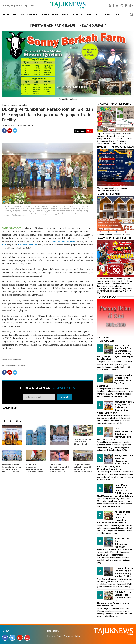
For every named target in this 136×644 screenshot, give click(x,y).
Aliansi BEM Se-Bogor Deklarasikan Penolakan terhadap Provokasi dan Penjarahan (115, 544)
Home (5, 105)
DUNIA (55, 14)
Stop (90, 131)
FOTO (98, 14)
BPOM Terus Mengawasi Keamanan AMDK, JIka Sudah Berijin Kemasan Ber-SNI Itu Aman (36, 471)
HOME (6, 14)
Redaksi (51, 636)
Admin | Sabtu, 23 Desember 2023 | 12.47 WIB (18, 125)
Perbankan (23, 105)
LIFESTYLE (77, 14)
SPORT (89, 14)
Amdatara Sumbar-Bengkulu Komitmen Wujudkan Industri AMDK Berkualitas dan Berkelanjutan (11, 469)
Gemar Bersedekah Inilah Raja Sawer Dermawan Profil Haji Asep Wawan (115, 434)
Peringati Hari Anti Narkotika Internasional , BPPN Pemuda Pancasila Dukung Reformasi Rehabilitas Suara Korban (115, 462)
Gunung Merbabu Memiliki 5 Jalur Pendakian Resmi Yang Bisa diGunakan (115, 380)
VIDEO (108, 14)
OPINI (117, 14)
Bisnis (13, 105)
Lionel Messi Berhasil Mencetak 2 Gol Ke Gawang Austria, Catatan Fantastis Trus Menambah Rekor (59, 471)
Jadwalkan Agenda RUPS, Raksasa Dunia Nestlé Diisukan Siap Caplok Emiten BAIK (115, 407)
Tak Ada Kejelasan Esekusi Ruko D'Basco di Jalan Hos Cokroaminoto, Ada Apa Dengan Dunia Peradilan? (82, 445)
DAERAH (45, 14)
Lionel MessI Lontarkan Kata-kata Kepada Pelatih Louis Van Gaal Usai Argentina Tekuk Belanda (115, 490)
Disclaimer (68, 636)
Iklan (77, 636)
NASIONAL (32, 14)
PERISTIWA (18, 14)
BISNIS (65, 14)
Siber (59, 636)
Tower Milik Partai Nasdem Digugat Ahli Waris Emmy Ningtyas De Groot (124, 572)
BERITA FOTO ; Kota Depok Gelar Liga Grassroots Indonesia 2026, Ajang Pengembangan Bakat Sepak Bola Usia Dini (115, 352)
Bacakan (80, 131)
